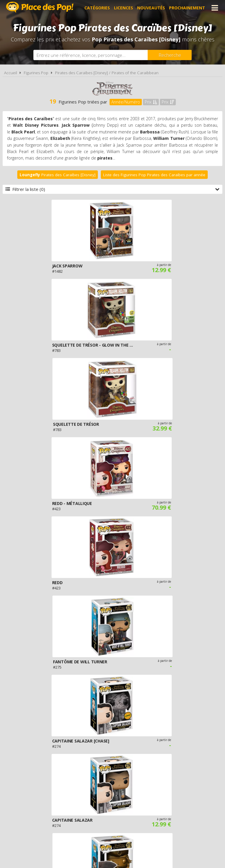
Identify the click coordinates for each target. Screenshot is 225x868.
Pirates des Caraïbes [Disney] (58, 175)
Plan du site (172, 801)
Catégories (97, 8)
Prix (151, 102)
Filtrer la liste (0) (112, 189)
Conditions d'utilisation (104, 801)
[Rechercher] (170, 55)
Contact (200, 801)
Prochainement (187, 8)
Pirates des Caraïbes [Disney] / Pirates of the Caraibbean (107, 73)
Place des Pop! (40, 7)
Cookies (146, 801)
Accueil (11, 73)
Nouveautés (151, 8)
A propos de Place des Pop (42, 801)
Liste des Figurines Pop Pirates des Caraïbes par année (154, 175)
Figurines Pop (36, 73)
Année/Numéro (126, 102)
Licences (123, 8)
